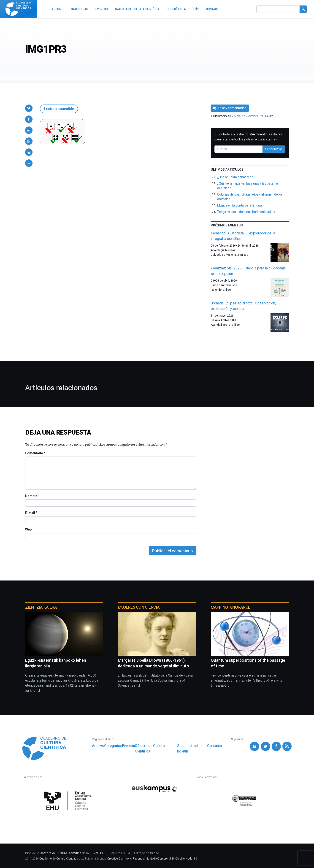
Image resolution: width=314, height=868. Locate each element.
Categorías (113, 746)
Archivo (98, 746)
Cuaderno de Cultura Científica (59, 859)
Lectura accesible (59, 109)
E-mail (31, 513)
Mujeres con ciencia (139, 607)
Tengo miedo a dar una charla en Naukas (246, 212)
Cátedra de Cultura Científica (150, 748)
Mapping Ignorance (231, 607)
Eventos (128, 746)
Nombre (32, 496)
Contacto (215, 746)
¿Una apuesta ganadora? (235, 177)
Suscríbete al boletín (188, 748)
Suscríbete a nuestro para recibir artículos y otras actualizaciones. (248, 137)
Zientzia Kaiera (41, 607)
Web (28, 529)
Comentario (35, 453)
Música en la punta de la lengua (240, 205)
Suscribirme (274, 149)
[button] (29, 108)
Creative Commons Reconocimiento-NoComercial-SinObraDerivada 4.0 (152, 859)
